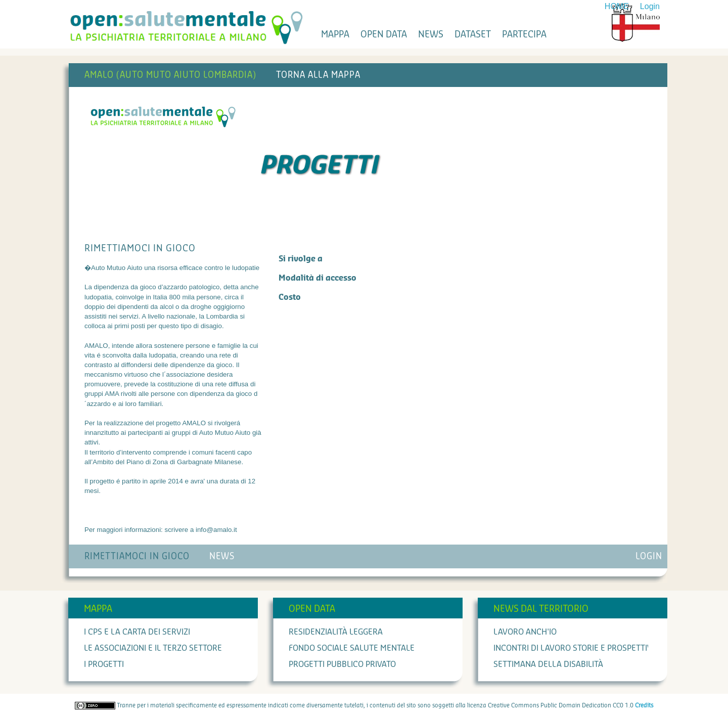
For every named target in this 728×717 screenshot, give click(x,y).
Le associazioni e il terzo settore (153, 648)
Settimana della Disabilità (548, 664)
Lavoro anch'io (525, 632)
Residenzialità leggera (336, 632)
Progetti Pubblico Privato (342, 664)
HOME (617, 6)
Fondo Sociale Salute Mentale (352, 648)
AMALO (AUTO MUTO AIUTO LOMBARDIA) (170, 75)
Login (650, 6)
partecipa (524, 34)
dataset (473, 34)
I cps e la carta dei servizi (137, 632)
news (431, 34)
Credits (644, 705)
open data (384, 34)
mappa (335, 34)
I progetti (104, 664)
